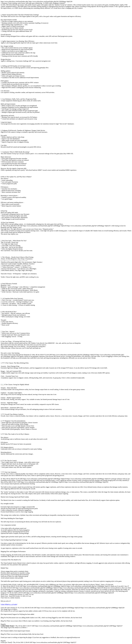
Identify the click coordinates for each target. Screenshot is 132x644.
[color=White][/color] (9, 604)
